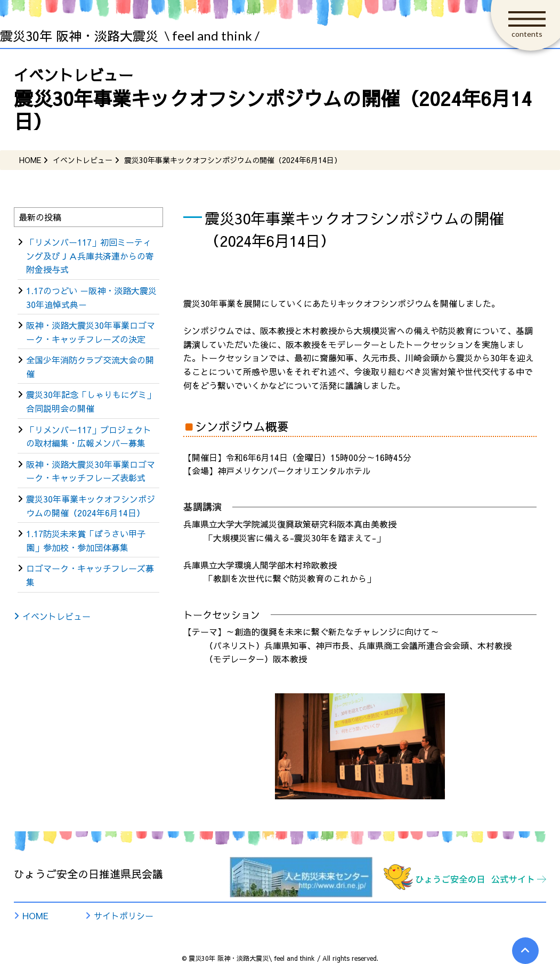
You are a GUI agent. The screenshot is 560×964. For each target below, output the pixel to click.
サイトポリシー (124, 916)
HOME (35, 916)
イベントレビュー (56, 616)
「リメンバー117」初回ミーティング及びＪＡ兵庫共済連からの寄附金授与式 (90, 256)
